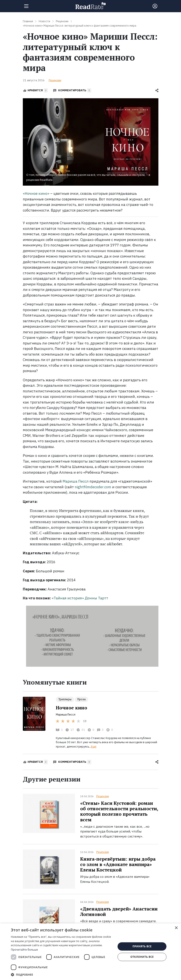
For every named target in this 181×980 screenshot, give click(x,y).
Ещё (94, 747)
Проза (81, 699)
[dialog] (90, 952)
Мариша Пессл (76, 481)
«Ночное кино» (36, 193)
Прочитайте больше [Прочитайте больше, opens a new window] (24, 950)
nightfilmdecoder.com (93, 487)
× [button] (176, 928)
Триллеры (65, 699)
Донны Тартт (96, 598)
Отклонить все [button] (142, 957)
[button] (62, 975)
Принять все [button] (142, 946)
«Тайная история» (68, 598)
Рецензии (55, 80)
